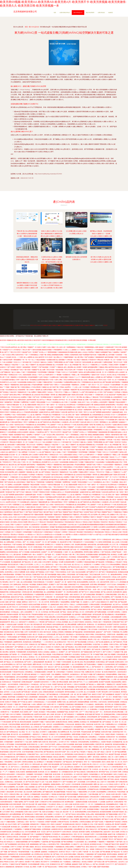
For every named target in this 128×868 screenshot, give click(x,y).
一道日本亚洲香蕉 (13, 684)
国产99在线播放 (68, 782)
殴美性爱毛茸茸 (121, 579)
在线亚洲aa (89, 622)
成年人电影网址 (27, 417)
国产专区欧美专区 (74, 652)
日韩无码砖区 (7, 709)
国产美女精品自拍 (44, 729)
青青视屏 (38, 689)
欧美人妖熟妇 (38, 857)
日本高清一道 (97, 769)
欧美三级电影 (31, 572)
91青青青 (52, 395)
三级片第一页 (110, 752)
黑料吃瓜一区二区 (48, 737)
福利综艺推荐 (25, 724)
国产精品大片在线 (35, 737)
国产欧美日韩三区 (48, 579)
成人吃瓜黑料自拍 (70, 405)
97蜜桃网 (37, 390)
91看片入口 (86, 412)
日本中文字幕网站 (15, 714)
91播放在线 (95, 397)
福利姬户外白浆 (71, 560)
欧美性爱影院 (95, 787)
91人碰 (2, 355)
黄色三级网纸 (48, 814)
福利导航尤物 (113, 367)
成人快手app (41, 400)
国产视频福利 (82, 629)
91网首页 (6, 385)
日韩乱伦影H (83, 794)
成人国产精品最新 (106, 382)
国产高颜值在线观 (87, 652)
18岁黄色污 (87, 540)
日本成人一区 (90, 560)
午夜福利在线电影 (10, 819)
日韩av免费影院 (10, 679)
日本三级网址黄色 (16, 584)
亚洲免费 (102, 799)
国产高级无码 (118, 642)
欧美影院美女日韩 (111, 687)
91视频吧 (101, 677)
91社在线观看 (4, 380)
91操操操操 (102, 737)
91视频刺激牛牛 (10, 420)
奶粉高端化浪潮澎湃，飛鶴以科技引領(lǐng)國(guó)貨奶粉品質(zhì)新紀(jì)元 (27, 259)
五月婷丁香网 (37, 579)
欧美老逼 (78, 857)
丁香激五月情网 (113, 365)
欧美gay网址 (90, 814)
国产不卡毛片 (53, 747)
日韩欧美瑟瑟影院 (41, 569)
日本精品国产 (57, 739)
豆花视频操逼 (35, 767)
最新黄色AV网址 (80, 724)
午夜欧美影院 (118, 859)
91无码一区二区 (112, 380)
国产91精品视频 (116, 597)
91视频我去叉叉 (111, 684)
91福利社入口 (4, 427)
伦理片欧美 (61, 857)
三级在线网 (67, 587)
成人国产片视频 (68, 362)
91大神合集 (69, 360)
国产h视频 (4, 852)
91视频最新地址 (14, 385)
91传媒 (111, 647)
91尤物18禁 (23, 380)
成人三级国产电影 (79, 407)
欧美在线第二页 (20, 782)
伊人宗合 (91, 824)
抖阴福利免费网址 (83, 557)
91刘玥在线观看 (66, 662)
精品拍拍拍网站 (117, 682)
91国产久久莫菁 (77, 852)
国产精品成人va (91, 684)
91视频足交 (7, 365)
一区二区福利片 (101, 579)
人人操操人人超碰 (45, 587)
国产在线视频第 (69, 717)
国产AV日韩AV (108, 652)
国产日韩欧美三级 (22, 757)
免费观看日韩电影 (95, 659)
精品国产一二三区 (58, 767)
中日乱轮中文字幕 (22, 644)
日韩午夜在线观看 (54, 764)
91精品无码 (13, 392)
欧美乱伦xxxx (11, 842)
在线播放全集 (83, 737)
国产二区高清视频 (80, 782)
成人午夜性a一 (63, 699)
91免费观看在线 (84, 637)
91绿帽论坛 (51, 560)
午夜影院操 (116, 632)
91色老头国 (83, 422)
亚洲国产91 (53, 584)
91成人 (88, 402)
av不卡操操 (81, 617)
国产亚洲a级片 (26, 692)
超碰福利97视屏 (77, 864)
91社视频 (39, 382)
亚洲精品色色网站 (120, 704)
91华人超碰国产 (51, 425)
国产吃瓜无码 (30, 782)
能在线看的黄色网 (79, 667)
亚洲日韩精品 (101, 662)
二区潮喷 (82, 385)
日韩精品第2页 (68, 727)
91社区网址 (104, 365)
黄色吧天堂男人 (88, 727)
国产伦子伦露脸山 (97, 859)
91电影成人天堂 (92, 752)
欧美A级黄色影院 (36, 724)
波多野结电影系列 (43, 380)
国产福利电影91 (35, 837)
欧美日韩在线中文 (80, 754)
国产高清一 (89, 589)
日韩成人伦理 (116, 577)
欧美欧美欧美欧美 (102, 689)
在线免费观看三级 (79, 829)
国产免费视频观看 (29, 545)
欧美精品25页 (85, 722)
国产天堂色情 (8, 704)
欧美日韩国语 (36, 607)
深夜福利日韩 (34, 824)
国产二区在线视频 (104, 617)
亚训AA (97, 567)
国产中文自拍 (23, 747)
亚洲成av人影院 (56, 629)
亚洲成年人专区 (69, 545)
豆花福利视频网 (33, 377)
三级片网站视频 (93, 794)
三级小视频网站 (56, 674)
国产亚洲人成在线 (114, 779)
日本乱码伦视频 (74, 699)
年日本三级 (28, 577)
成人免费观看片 (114, 422)
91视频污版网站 (18, 802)
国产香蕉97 (54, 567)
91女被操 (91, 567)
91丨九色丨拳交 (23, 365)
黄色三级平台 (65, 604)
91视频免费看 (99, 727)
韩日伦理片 (109, 627)
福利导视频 (48, 739)
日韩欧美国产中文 (74, 584)
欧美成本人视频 (50, 827)
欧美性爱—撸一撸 (19, 659)
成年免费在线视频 (89, 372)
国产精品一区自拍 (72, 737)
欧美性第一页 (45, 604)
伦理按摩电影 (37, 642)
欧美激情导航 (88, 779)
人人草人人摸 (58, 637)
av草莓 (72, 679)
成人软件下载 (83, 417)
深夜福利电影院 (32, 759)
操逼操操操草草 (5, 622)
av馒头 (90, 687)
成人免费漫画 (35, 427)
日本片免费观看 (89, 767)
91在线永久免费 (64, 679)
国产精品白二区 (9, 662)
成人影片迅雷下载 (53, 387)
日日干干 (124, 807)
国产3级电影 (19, 689)
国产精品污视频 (5, 734)
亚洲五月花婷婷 (111, 827)
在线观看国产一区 (99, 857)
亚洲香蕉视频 (107, 542)
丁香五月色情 (50, 370)
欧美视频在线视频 (92, 555)
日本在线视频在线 (22, 634)
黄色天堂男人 (54, 742)
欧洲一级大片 (33, 634)
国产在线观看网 (119, 787)
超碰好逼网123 (66, 664)
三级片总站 (65, 589)
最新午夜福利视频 (103, 867)
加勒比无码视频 (95, 592)
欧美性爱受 (15, 759)
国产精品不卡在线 (108, 819)
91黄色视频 (49, 762)
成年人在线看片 (120, 372)
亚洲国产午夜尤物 (62, 555)
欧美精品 (34, 789)
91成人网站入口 (57, 357)
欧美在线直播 (93, 802)
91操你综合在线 (19, 425)
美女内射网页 (104, 647)
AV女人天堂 (32, 669)
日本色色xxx (91, 642)
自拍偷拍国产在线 (52, 679)
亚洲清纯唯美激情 (90, 632)
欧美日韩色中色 (32, 744)
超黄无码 (39, 490)
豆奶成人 (34, 375)
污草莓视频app (110, 562)
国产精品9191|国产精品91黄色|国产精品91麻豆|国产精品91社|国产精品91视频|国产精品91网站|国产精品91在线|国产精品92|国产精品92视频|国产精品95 (65, 512)
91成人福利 (29, 742)
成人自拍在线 (36, 395)
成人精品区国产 (111, 395)
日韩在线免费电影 (89, 579)
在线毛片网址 (18, 594)
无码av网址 (121, 594)
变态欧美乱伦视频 (82, 425)
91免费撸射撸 (80, 714)
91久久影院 (98, 542)
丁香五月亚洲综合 (61, 572)
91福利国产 (123, 352)
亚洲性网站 (42, 679)
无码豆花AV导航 (79, 672)
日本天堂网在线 (91, 782)
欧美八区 (16, 769)
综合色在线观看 (81, 572)
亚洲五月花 (86, 764)
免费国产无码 (87, 694)
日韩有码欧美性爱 (118, 767)
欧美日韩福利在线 (93, 812)
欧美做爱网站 (78, 727)
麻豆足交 (38, 847)
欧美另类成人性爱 (24, 844)
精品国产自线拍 (122, 684)
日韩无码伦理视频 (14, 724)
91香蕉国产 (34, 367)
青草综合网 (36, 764)
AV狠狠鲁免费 (109, 347)
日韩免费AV (64, 639)
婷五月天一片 (85, 709)
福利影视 (13, 652)
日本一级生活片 (49, 667)
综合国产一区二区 (41, 542)
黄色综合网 (105, 807)
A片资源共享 (92, 360)
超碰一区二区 (20, 405)
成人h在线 (84, 380)
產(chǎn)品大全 (78, 12)
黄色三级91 (121, 560)
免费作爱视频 (76, 734)
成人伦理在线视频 (26, 582)
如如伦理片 (107, 832)
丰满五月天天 (41, 405)
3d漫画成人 (119, 350)
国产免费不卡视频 (27, 699)
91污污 (63, 415)
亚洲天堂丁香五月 (65, 852)
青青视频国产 (102, 584)
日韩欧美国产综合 (33, 754)
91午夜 (7, 377)
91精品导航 (14, 365)
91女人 (33, 360)
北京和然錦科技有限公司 (69, 325)
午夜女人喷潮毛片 (75, 607)
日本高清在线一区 (104, 629)
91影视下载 (92, 425)
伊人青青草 (20, 577)
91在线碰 (118, 360)
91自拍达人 (50, 392)
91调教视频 (50, 372)
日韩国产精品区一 (117, 552)
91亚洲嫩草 (122, 365)
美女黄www (42, 634)
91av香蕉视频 (122, 582)
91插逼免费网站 (65, 602)
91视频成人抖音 (45, 824)
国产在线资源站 (13, 619)
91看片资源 (27, 370)
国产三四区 (83, 809)
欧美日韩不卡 (101, 827)
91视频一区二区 (5, 767)
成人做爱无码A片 (99, 370)
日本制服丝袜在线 (10, 757)
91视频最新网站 (41, 465)
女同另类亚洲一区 (25, 607)
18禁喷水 (67, 355)
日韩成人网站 (8, 659)
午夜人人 (88, 667)
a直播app (59, 744)
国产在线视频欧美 (109, 694)
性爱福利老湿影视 (67, 839)
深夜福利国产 (106, 547)
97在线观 (101, 709)
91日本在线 (119, 370)
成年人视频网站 (42, 599)
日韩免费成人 (29, 672)
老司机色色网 (111, 579)
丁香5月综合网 (97, 619)
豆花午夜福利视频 (28, 752)
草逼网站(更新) (121, 395)
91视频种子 (33, 365)
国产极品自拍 (68, 762)
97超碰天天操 (95, 375)
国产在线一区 (75, 550)
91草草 (25, 422)
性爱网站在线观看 (72, 609)
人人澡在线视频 (102, 837)
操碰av (19, 372)
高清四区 (66, 637)
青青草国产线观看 (56, 577)
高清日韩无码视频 (18, 627)
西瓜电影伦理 (38, 624)
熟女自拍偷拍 (59, 849)
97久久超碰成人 (89, 704)
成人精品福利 (41, 365)
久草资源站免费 (64, 694)
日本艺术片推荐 (50, 744)
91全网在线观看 (81, 789)
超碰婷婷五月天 (23, 410)
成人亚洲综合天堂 (60, 642)
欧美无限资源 (74, 787)
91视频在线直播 (13, 789)
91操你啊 (39, 432)
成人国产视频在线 (45, 452)
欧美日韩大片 (50, 594)
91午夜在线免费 (6, 722)
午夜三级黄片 (87, 649)
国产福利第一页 (15, 654)
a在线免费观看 (45, 417)
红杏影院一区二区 (12, 707)
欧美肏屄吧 (59, 817)
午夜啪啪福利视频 (83, 659)
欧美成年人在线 (37, 692)
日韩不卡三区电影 (16, 847)
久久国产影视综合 (107, 589)
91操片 (23, 372)
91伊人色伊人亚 (60, 347)
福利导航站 (18, 422)
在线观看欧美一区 (118, 797)
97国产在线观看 (8, 859)
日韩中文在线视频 (68, 744)
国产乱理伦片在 (108, 749)
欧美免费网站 (86, 607)
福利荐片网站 (44, 455)
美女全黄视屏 (16, 709)
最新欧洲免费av (56, 784)
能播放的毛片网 (79, 739)
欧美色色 (29, 574)
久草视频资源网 (35, 794)
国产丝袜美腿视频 (51, 574)
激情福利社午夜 (13, 854)
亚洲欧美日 (68, 654)
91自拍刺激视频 (21, 382)
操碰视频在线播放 (58, 355)
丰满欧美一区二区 (109, 360)
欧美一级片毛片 (31, 822)
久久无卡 (103, 764)
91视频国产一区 (32, 347)
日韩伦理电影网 (92, 717)
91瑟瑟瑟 (18, 367)
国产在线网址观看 (46, 727)
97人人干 (77, 377)
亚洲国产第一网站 (12, 747)
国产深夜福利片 (70, 714)
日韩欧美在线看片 (118, 789)
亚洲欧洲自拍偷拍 (96, 697)
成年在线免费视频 (22, 677)
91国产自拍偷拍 (108, 392)
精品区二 (62, 807)
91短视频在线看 (51, 360)
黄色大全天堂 (96, 597)
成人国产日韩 (40, 787)
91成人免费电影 (110, 370)
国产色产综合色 (71, 814)
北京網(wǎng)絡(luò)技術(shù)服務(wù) (52, 325)
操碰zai (30, 385)
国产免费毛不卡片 (92, 572)
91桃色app (41, 437)
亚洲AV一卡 (13, 587)
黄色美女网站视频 (118, 712)
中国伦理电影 (121, 792)
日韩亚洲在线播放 (34, 747)
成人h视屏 (44, 764)
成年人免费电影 (16, 834)
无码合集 (75, 832)
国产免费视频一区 (44, 759)
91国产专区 (52, 644)
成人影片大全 (92, 669)
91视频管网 (108, 822)
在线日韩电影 (83, 639)
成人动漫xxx (41, 500)
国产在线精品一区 (108, 722)
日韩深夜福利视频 (82, 807)
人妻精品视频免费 (38, 662)
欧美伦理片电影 (107, 732)
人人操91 (41, 744)
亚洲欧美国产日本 (102, 754)
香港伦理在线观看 (26, 722)
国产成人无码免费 (22, 679)
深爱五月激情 (8, 769)
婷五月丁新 (122, 814)
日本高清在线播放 (37, 667)
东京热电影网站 (95, 390)
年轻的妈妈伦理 (10, 577)
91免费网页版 (24, 402)
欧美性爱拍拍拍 (28, 594)
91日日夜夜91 (50, 582)
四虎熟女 (45, 639)
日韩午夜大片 (73, 639)
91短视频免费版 (68, 382)
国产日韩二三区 (26, 667)
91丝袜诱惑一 (119, 355)
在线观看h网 (52, 719)
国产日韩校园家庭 (57, 552)
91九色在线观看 (79, 842)
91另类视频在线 (81, 405)
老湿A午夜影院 (79, 622)
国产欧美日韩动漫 (52, 837)
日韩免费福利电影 (106, 604)
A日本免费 (110, 612)
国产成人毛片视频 (40, 709)
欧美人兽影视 (4, 727)
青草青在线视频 (70, 692)
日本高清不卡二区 (52, 807)
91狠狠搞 (51, 649)
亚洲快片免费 (79, 689)
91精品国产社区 (26, 352)
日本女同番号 (47, 562)
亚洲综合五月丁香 (101, 849)
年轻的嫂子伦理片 (89, 834)
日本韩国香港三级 (56, 862)
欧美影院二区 (29, 627)
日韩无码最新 (71, 574)
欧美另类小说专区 (79, 804)
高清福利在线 (27, 642)
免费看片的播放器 (47, 757)
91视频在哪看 (101, 355)
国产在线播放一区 (54, 542)
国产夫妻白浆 (37, 839)
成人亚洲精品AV (39, 762)
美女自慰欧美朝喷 (40, 627)
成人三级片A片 (102, 782)
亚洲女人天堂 (45, 864)
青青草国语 (95, 777)
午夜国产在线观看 (47, 689)
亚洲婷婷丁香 (78, 767)
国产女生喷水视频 (71, 797)
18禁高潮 (42, 622)
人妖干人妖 (57, 557)
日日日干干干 (110, 864)
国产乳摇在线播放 (90, 664)
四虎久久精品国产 (57, 824)
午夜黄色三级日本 (98, 747)
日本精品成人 (15, 612)
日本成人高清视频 (62, 622)
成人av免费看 (28, 357)
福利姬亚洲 (19, 867)
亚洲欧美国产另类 (38, 574)
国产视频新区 (26, 784)
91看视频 (58, 375)
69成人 (8, 407)
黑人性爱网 (20, 787)
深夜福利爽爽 (68, 829)
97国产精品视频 (43, 367)
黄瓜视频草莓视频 (60, 792)
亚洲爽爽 (25, 555)
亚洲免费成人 (123, 709)
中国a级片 (119, 562)
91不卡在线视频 (109, 420)
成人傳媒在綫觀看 (61, 395)
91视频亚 (97, 352)
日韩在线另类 (106, 577)
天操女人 (73, 604)
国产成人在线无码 (107, 592)
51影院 (80, 412)
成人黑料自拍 (66, 425)
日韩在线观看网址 (65, 734)
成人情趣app (87, 397)
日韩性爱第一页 (97, 699)
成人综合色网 (28, 792)
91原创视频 (13, 370)
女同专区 (7, 692)
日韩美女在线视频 (95, 637)
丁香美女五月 (48, 859)
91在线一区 (40, 827)
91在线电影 (5, 410)
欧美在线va (79, 579)
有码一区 (123, 732)
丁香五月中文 (58, 392)
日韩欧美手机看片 (56, 729)
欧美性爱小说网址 (85, 832)
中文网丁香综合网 (102, 692)
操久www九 (104, 784)
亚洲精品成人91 (116, 717)
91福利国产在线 (48, 385)
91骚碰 (29, 397)
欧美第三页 (50, 647)
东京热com (43, 352)
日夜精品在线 (107, 540)
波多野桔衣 (14, 347)
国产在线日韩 (96, 649)
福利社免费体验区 (60, 677)
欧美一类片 (97, 589)
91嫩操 (87, 697)
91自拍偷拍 (88, 577)
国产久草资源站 (119, 667)
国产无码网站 (64, 707)
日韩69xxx (113, 582)
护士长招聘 (92, 792)
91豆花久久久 (17, 362)
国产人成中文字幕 (52, 540)
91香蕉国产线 (59, 545)
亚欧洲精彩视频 (38, 592)
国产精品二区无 (59, 854)
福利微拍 (12, 380)
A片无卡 (113, 415)
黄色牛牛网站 (90, 634)
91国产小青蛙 (20, 420)
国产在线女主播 (100, 862)
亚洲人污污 (105, 564)
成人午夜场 (11, 422)
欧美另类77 (98, 767)
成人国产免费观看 (96, 412)
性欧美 (116, 709)
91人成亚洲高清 (43, 480)
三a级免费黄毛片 (8, 694)
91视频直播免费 (42, 502)
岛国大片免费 (41, 347)
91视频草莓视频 (68, 357)
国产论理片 (28, 662)
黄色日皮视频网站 (10, 787)
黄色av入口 (15, 622)
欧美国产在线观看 (105, 682)
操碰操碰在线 (10, 867)
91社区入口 (64, 372)
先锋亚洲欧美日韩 (92, 772)
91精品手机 (39, 617)
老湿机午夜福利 (106, 742)
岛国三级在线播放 (56, 759)
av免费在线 (103, 757)
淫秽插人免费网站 (74, 722)
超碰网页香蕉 (29, 540)
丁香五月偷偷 (88, 395)
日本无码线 (21, 719)
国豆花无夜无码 (13, 564)
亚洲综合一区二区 (35, 657)
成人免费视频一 (112, 560)
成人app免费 (81, 560)
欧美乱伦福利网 (109, 550)
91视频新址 (12, 772)
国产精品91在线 (25, 769)
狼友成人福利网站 (59, 757)
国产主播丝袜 (68, 849)
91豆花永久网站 (10, 355)
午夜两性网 (31, 617)
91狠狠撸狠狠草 (99, 357)
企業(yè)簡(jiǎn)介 (65, 12)
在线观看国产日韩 (120, 764)
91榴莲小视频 (37, 654)
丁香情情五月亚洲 (44, 492)
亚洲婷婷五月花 (55, 864)
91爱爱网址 (39, 445)
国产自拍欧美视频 (100, 854)
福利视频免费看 (93, 367)
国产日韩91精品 (10, 644)
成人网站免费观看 (71, 624)
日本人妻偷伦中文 (15, 629)
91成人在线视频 (7, 362)
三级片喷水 (10, 739)
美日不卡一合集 (15, 582)
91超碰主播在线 (117, 425)
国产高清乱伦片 (51, 622)
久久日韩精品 (41, 807)
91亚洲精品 (13, 412)
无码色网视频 (89, 547)
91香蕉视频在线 (86, 382)
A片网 (17, 380)
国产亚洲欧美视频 (119, 567)
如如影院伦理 (67, 729)
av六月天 (58, 614)
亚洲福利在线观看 (34, 707)
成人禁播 (85, 400)
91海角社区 (45, 734)
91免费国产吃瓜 (80, 847)
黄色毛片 (78, 824)
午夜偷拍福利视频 (89, 562)
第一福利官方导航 (71, 582)
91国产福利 (119, 842)
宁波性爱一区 (87, 852)
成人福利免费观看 (41, 719)
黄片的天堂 (15, 734)
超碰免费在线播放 (118, 607)
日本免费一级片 (21, 797)
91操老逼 (111, 587)
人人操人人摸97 (106, 557)
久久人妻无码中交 (48, 564)
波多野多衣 (69, 644)
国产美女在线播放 (120, 649)
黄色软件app (107, 639)
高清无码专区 (45, 682)
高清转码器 (116, 732)
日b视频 (84, 824)
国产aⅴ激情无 (20, 862)
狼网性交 (97, 552)
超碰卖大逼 (7, 397)
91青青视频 (70, 417)
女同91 (27, 632)
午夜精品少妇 (71, 789)
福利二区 (103, 395)
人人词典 (114, 679)
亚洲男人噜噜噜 (45, 567)
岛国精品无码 (31, 382)
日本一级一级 (45, 629)
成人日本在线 (106, 415)
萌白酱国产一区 (61, 592)
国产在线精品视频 (89, 594)
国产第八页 (72, 669)
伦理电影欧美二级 (37, 799)
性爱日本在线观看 (10, 797)
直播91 (37, 802)
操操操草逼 (58, 397)
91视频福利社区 (22, 392)
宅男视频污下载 (20, 574)
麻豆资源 (96, 757)
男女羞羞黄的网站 (43, 779)
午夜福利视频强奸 (120, 614)
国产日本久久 (16, 767)
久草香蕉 (115, 557)
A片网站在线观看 (94, 604)
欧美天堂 (46, 742)
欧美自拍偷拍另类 (40, 540)
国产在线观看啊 (106, 607)
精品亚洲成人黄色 (18, 817)
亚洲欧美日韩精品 (22, 819)
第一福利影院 (79, 420)
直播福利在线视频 (82, 802)
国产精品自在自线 (51, 867)
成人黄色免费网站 (40, 425)
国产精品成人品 (20, 739)
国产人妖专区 (67, 784)
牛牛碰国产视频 (98, 654)
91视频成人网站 (103, 367)
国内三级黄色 (26, 629)
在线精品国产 (33, 677)
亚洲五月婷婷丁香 (18, 674)
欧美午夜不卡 (52, 704)
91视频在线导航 (47, 382)
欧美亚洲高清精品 (13, 552)
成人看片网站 (22, 347)
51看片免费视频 (122, 719)
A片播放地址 (39, 475)
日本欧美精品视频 (21, 744)
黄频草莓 (40, 669)
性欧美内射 (90, 724)
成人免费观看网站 (78, 552)
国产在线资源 (116, 822)
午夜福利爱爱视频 (122, 849)
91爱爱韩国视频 (51, 352)
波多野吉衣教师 (17, 417)
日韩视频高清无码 (68, 772)
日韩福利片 (42, 677)
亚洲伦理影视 (119, 802)
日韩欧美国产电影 (78, 729)
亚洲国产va (4, 687)
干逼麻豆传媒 (26, 704)
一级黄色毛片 (36, 734)
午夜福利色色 (7, 545)
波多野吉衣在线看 (40, 714)
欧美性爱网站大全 (10, 664)
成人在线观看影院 (116, 397)
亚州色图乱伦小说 (18, 832)
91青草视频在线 (26, 395)
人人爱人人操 (53, 659)
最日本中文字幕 (69, 579)
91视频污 (49, 557)
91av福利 (63, 809)
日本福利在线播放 (44, 619)
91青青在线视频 (12, 637)
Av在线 (34, 704)
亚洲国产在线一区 (87, 734)
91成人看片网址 (78, 357)
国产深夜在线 (13, 852)
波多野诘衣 (110, 802)
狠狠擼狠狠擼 (34, 844)
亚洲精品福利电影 (15, 592)
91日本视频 (85, 387)
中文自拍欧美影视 (109, 664)
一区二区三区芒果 (43, 602)
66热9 (44, 407)
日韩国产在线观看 (51, 822)
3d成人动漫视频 (30, 787)
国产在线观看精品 (104, 717)
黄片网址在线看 (54, 612)
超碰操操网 (116, 412)
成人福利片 (29, 702)
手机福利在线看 (86, 732)
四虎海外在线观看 (13, 614)
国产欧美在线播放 (81, 687)
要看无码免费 (119, 550)
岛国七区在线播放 (48, 812)
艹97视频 (6, 387)
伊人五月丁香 (114, 545)
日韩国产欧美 (23, 707)
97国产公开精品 (55, 417)
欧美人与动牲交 (119, 774)
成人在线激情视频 (95, 415)
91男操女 (62, 387)
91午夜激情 (116, 377)
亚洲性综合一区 (92, 624)
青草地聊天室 (65, 819)
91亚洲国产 (35, 352)
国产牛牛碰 (21, 702)
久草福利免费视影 (77, 747)
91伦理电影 (117, 392)
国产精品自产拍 (61, 789)
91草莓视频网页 (57, 350)
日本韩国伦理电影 (64, 747)
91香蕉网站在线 (94, 387)
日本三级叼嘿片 (57, 749)
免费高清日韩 (82, 624)
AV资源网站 (7, 415)
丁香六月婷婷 (30, 390)
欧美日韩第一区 (58, 774)
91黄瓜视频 (124, 377)
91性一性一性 (26, 360)
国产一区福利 (34, 712)
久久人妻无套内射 (15, 555)
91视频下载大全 (116, 400)
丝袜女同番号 (45, 794)
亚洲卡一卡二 (90, 839)
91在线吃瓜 (42, 447)
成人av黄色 (10, 425)
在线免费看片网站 (101, 719)
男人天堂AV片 (94, 764)
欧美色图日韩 (118, 592)
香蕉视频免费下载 (96, 722)
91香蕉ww (56, 385)
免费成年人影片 (42, 704)
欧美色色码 (108, 712)
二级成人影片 (81, 402)
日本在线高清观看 (62, 827)
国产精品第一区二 (48, 687)
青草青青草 (44, 747)
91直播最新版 (87, 619)
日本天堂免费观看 (60, 737)
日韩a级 (31, 819)
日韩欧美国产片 (10, 649)
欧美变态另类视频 (21, 569)
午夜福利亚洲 (107, 622)
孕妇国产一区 (77, 764)
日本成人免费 (61, 719)
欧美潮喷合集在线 (69, 824)
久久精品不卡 (75, 844)
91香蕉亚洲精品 (25, 387)
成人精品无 (89, 370)
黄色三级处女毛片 (92, 829)
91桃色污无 (38, 407)
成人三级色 (88, 407)
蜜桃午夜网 (101, 684)
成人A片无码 (98, 392)
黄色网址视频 (78, 817)
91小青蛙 (53, 682)
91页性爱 (121, 410)
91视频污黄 (17, 704)
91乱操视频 (73, 402)
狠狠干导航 (114, 602)
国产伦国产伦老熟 (98, 822)
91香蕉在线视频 (40, 402)
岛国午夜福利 (114, 417)
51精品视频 (110, 764)
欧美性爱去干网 (54, 844)
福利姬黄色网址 (110, 405)
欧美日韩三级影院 (82, 774)
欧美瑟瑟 (42, 712)
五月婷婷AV (44, 732)
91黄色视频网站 (68, 407)
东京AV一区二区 (97, 385)
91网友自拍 (100, 360)
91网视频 (63, 569)
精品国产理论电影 (115, 754)
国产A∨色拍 (96, 602)
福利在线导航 (92, 545)
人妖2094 (43, 754)
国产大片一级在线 (105, 794)
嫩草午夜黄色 (113, 659)
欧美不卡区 (118, 707)
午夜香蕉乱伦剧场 (74, 867)
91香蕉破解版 (17, 360)
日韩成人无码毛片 (48, 849)
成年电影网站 (10, 400)
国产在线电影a (60, 560)
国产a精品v (101, 752)
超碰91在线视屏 (18, 624)
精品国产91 (119, 694)
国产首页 (102, 572)
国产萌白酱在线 (49, 752)
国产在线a (21, 597)
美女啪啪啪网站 (12, 639)
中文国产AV (9, 579)
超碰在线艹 (100, 632)
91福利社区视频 (10, 405)
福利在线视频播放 (39, 809)
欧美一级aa (32, 555)
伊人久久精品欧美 (107, 657)
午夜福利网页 (106, 637)
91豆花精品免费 (5, 827)
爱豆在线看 (80, 395)
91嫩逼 (54, 390)
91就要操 (58, 649)
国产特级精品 (40, 572)
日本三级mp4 (41, 647)
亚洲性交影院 (120, 662)
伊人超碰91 (74, 777)
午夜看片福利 (39, 814)
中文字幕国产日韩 (85, 777)
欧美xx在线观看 (111, 857)
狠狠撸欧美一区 (56, 772)
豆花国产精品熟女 (14, 799)
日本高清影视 (76, 784)
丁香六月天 (70, 642)
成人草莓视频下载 (75, 365)
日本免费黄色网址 (111, 799)
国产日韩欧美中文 (92, 679)
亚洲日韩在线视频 (117, 637)
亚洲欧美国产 (10, 647)
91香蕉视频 (16, 402)
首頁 (55, 12)
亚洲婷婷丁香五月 (108, 839)
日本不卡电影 (50, 572)
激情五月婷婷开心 (6, 667)
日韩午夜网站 (89, 599)
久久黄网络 (105, 644)
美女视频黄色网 (16, 562)
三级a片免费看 (74, 819)
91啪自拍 (41, 497)
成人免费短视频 (9, 542)
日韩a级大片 (101, 627)
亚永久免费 (115, 832)
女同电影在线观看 (82, 604)
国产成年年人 (69, 684)
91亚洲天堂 (77, 362)
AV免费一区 (41, 867)
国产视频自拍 (43, 644)
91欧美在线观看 (86, 362)
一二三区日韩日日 (48, 642)
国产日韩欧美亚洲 (122, 782)
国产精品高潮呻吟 (107, 774)
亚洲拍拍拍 (34, 784)
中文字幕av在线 (47, 664)
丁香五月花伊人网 (69, 370)
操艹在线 (20, 370)
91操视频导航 (8, 402)
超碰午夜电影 (43, 804)
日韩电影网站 (121, 584)
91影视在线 (74, 742)
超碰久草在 (77, 382)
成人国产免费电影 (107, 377)
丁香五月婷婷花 (80, 555)
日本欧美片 (56, 809)
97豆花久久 (103, 375)
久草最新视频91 (9, 742)
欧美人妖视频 (119, 677)
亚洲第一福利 (69, 594)
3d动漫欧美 (65, 422)
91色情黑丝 (70, 672)
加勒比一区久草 (28, 547)
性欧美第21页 (109, 709)
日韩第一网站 (53, 697)
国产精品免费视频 (121, 752)
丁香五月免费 (58, 410)
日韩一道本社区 (47, 724)
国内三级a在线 (90, 759)
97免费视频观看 (15, 857)
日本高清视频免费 (34, 864)
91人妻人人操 (77, 387)
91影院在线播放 (21, 415)
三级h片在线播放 (57, 587)
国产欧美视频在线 (45, 749)
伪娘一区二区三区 (117, 762)
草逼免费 (27, 412)
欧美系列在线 (67, 577)
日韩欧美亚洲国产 (6, 817)
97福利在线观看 (96, 762)
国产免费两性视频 (76, 769)
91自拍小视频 (50, 347)
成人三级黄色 (48, 362)
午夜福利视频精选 (10, 677)
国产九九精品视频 (24, 824)
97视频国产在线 (99, 734)
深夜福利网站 (50, 817)
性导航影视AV (58, 762)
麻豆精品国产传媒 (62, 597)
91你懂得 (84, 367)
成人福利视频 (60, 360)
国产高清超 (31, 569)
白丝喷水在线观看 (109, 350)
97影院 (116, 357)
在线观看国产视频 (60, 609)
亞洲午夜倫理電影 (15, 749)
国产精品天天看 (114, 844)
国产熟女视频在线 (108, 614)
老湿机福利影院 (35, 552)
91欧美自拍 (62, 420)
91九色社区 (106, 385)
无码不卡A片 (33, 602)
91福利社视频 (63, 377)
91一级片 (88, 385)
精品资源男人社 (85, 787)
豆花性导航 (97, 644)
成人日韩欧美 (35, 727)
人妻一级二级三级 (76, 694)
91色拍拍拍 (41, 822)
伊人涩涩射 (57, 777)
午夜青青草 (66, 674)
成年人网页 (36, 417)
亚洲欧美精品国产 (27, 682)
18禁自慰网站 (8, 762)
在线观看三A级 (100, 729)
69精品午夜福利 (110, 734)
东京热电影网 (40, 545)
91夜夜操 (54, 794)
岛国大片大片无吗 (92, 422)
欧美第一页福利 (19, 550)
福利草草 (41, 357)
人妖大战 (105, 659)
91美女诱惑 (119, 405)
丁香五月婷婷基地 (68, 380)
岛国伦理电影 (19, 807)
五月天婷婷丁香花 (8, 812)
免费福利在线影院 (83, 797)
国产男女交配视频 (90, 689)
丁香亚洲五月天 (92, 380)
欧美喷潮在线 (19, 662)
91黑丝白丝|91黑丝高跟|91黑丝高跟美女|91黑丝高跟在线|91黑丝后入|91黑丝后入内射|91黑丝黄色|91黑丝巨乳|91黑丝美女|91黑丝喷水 (80, 522)
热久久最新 (96, 852)
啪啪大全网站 (62, 574)
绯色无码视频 (45, 395)
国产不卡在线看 (29, 802)
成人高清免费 (43, 462)
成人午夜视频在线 (55, 415)
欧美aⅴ (26, 657)
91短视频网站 (50, 410)
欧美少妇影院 (21, 772)
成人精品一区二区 (25, 732)
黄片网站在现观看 (62, 682)
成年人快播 (50, 714)
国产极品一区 (32, 589)
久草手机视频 (45, 707)
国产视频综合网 (48, 792)
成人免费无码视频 (46, 390)
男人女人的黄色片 (65, 837)
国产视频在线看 (119, 589)
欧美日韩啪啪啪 (31, 694)
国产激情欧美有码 (68, 689)
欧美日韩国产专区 (87, 857)
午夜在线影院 (11, 567)
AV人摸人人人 (67, 350)
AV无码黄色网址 (22, 377)
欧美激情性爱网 (70, 562)
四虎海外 (98, 839)
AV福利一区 (67, 552)
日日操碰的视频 (53, 599)
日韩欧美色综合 (106, 797)
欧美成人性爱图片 (88, 862)
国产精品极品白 (103, 829)
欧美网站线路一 (70, 802)
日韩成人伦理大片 (114, 784)
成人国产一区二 (98, 712)
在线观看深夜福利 (52, 550)
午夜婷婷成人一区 (122, 734)
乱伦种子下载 (37, 812)
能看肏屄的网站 (118, 729)
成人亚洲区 (120, 387)
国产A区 (57, 667)
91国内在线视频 (36, 350)
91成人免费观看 (35, 852)
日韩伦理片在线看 (82, 677)
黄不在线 (81, 827)
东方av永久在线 (11, 382)
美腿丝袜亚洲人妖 (109, 609)
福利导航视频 (109, 357)
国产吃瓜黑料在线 (111, 862)
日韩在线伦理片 (95, 797)
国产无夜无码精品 (73, 809)
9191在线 (73, 425)
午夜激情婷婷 (109, 677)
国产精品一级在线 (66, 612)
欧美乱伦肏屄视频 (34, 604)
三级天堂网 (17, 762)
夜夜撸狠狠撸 (79, 704)
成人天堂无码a (107, 425)
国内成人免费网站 (25, 789)
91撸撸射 (44, 387)
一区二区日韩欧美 (8, 689)
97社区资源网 (73, 372)
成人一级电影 (90, 849)
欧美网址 (3, 707)
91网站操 (48, 400)
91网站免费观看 (65, 844)
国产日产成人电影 (61, 687)
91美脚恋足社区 (13, 375)
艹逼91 (26, 355)
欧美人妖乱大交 (49, 614)
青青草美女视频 (69, 547)
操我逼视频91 (35, 412)
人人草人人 (37, 564)
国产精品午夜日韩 (25, 614)
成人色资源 (78, 410)
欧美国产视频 (102, 779)
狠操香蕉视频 (100, 707)
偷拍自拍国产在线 (78, 577)
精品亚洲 (49, 809)
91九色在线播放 (57, 382)
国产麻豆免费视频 (67, 842)
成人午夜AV (65, 402)
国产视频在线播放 (35, 829)
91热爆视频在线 (59, 847)
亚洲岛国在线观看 (87, 784)
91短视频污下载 (118, 652)
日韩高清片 (102, 847)
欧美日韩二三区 (95, 582)
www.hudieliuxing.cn (36, 325)
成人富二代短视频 (39, 410)
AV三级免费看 (89, 729)
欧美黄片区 (88, 564)
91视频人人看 (75, 375)
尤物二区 (111, 757)
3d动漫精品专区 (53, 852)
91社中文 (72, 397)
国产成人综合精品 (73, 799)
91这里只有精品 (43, 377)
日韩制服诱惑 (19, 812)
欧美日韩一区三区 (8, 807)
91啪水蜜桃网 (15, 712)
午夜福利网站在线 (28, 714)
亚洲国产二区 (63, 652)
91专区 (59, 425)
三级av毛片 (53, 607)
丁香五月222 (85, 365)
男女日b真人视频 (15, 727)
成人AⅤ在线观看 (58, 365)
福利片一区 (54, 405)
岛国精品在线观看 (99, 405)
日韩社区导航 (39, 752)
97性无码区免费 (45, 420)
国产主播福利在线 (99, 674)
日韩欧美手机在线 (63, 822)
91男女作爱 (112, 387)
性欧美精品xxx (71, 634)
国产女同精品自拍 (28, 814)
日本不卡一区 (106, 574)
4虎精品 (49, 355)
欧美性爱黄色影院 (10, 604)
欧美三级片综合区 (46, 632)
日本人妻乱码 (73, 827)
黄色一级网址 (122, 747)
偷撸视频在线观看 (32, 772)
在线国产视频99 (49, 799)
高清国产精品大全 (75, 619)
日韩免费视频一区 (15, 617)
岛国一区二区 (113, 739)
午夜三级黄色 (36, 862)
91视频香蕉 (13, 377)
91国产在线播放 (89, 357)
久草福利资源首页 (26, 654)
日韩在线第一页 (24, 837)
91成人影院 (114, 619)
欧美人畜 (46, 577)
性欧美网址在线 (103, 739)
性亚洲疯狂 (73, 557)
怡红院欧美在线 (9, 632)
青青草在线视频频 (72, 794)
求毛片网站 (111, 777)
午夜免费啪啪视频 (38, 739)
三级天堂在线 (102, 702)
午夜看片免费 (38, 717)
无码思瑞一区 (58, 717)
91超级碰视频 (26, 367)
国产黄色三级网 (119, 819)
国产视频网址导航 (104, 679)
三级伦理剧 (104, 787)
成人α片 (71, 622)
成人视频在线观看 (30, 405)
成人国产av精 (32, 647)
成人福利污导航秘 (77, 400)
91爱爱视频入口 (103, 422)
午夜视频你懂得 (21, 652)
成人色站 (35, 357)
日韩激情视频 (84, 550)
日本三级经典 (55, 707)
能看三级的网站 (86, 597)
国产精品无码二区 (28, 562)
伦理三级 (30, 797)
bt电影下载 (43, 355)
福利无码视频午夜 (69, 410)
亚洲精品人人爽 (71, 659)
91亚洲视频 (43, 397)
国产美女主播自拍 (80, 772)
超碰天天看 (90, 405)
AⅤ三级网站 (94, 402)
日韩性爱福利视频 (8, 574)
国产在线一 (50, 677)
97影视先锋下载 (96, 410)
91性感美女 (55, 400)
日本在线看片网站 (30, 599)
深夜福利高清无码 (16, 717)
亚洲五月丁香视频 (11, 702)
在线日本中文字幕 (15, 752)
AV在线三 (120, 407)
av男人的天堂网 (74, 422)
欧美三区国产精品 (40, 557)
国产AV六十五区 (102, 587)
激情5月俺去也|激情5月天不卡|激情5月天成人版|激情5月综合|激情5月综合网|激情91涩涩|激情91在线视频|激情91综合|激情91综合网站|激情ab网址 (53, 530)
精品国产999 (124, 844)
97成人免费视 (31, 392)
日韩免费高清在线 (79, 839)
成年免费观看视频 (15, 814)
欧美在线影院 (98, 599)
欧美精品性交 (79, 749)
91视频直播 (111, 402)
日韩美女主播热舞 (64, 540)
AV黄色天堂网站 (42, 487)
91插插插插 (114, 390)
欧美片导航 (23, 779)
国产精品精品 (104, 569)
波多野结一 (69, 387)
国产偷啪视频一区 (10, 634)
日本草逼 (10, 594)
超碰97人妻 (28, 420)
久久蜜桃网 (57, 664)
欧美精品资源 (123, 619)
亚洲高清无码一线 (112, 737)
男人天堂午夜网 (75, 732)
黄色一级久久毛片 (116, 817)
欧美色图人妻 (16, 827)
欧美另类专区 (46, 657)
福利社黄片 (17, 579)
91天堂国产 (52, 367)
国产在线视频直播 (11, 844)
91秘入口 (13, 372)
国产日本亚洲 (86, 859)
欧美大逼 (33, 827)
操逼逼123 (50, 397)
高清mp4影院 (106, 762)
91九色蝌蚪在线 (53, 377)
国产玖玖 (20, 664)
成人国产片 (5, 352)
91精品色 (71, 377)
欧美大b (3, 867)
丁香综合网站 (63, 567)
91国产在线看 (10, 367)
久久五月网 (79, 692)
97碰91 (48, 405)
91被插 (77, 415)
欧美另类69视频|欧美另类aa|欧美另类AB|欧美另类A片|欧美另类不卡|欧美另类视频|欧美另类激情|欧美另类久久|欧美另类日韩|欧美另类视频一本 (45, 340)
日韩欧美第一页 (50, 597)
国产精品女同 (61, 634)
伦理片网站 (94, 584)
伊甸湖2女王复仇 (9, 862)
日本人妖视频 (69, 857)
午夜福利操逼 (70, 704)
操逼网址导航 (34, 749)
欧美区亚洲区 (14, 669)
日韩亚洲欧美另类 (90, 627)
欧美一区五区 (42, 832)
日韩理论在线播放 (28, 762)
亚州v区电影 (19, 792)
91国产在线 (35, 397)
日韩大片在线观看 (80, 684)
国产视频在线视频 (112, 814)
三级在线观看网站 (94, 807)
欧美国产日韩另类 (113, 624)
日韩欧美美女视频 (90, 587)
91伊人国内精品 (40, 467)
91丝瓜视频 (38, 819)
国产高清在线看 (68, 759)
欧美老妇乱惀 (80, 634)
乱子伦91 (125, 829)
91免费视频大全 (32, 422)
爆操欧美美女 (98, 550)
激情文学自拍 (13, 764)
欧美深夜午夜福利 (118, 812)
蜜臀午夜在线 (37, 664)
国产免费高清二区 (51, 787)
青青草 (110, 634)
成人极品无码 (95, 382)
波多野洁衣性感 (31, 659)
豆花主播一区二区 (101, 372)
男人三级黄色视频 (40, 699)
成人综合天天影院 (11, 824)
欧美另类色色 (26, 727)
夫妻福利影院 (74, 355)
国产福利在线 (11, 699)
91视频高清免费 (85, 377)
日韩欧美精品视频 (111, 594)
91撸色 (21, 564)
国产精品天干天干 (39, 597)
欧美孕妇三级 (48, 854)
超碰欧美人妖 (108, 642)
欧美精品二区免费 (117, 555)
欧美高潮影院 (40, 817)
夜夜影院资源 (84, 819)
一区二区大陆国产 (8, 839)
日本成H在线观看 (93, 647)
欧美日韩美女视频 (70, 854)
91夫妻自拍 (9, 624)
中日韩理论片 (56, 834)
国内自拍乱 (70, 569)
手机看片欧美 (67, 859)
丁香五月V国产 (26, 350)
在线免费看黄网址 (114, 689)
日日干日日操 (112, 584)
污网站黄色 (80, 854)
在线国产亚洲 (80, 657)
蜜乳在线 (27, 674)
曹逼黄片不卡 (58, 782)
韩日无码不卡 (45, 862)
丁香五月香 (118, 347)
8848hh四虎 (48, 357)
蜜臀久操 (97, 784)
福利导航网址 (116, 382)
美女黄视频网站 (102, 792)
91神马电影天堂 (26, 362)
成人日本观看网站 (78, 664)
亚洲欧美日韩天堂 (67, 779)
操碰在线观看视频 (22, 842)
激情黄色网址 (100, 704)
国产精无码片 (12, 737)
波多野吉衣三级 (73, 412)
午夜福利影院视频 (23, 737)
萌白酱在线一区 (50, 662)
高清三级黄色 (24, 712)
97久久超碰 (98, 547)
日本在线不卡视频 (120, 749)
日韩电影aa (4, 754)
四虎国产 (118, 699)
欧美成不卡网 (74, 712)
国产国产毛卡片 (84, 592)
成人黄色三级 (70, 415)
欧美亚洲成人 (77, 859)
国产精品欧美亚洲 (33, 587)
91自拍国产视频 (92, 417)
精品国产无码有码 (121, 777)
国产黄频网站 (5, 717)
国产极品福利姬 (78, 632)
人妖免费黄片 (25, 827)
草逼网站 (82, 589)
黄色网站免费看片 (115, 829)
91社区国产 (5, 395)
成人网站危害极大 (55, 422)
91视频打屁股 (48, 774)
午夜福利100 (71, 677)
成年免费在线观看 (103, 545)
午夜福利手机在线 (10, 560)
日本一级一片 (73, 629)
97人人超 (29, 415)
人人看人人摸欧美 (6, 809)
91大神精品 (5, 370)
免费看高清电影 (87, 614)
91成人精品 (76, 360)
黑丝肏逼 (49, 627)
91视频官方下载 (14, 427)
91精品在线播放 (40, 360)
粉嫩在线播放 (11, 822)
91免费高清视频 (107, 362)
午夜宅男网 (32, 560)
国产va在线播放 (68, 817)
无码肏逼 (71, 599)
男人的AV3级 (29, 624)
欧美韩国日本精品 (22, 560)
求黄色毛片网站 (15, 794)
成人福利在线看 (97, 362)
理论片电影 (89, 712)
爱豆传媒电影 (90, 392)
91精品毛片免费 (45, 674)
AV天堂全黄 (4, 724)
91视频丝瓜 (75, 392)
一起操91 (27, 777)
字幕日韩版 (71, 649)
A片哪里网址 (111, 372)
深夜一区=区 (28, 550)
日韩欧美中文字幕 (46, 802)
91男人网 (42, 457)
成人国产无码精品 (45, 472)
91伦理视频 (71, 657)
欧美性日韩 (31, 637)
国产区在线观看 (12, 719)
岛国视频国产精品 (106, 352)
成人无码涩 (84, 567)
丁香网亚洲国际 (58, 362)
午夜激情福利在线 (111, 572)
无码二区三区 (78, 834)
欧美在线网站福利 (58, 624)
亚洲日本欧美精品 (50, 669)
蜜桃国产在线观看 (115, 809)
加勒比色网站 (70, 847)
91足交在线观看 (51, 702)
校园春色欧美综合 (67, 834)
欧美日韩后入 (93, 677)
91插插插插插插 (62, 352)
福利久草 (121, 417)
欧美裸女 (118, 612)
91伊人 (20, 375)
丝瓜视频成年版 (117, 742)
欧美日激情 (89, 714)
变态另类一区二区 (69, 812)
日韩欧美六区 (33, 644)
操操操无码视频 (47, 350)
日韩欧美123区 (54, 734)
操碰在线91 (18, 839)
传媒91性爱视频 (84, 355)
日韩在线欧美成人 (101, 634)
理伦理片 (79, 649)
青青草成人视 (39, 859)
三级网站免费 (79, 599)
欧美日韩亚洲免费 (15, 804)
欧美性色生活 (7, 682)
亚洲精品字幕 (22, 589)
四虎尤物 (25, 584)
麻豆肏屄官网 (105, 582)
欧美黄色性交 (102, 624)
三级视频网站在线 (100, 804)
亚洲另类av (62, 659)
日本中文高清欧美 (114, 692)
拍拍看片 (28, 862)
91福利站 (80, 372)
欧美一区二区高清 (49, 789)
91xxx (124, 370)
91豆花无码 (35, 362)
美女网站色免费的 (72, 592)
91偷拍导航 (36, 420)
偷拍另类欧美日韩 (91, 837)
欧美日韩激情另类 (110, 672)
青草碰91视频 (48, 777)
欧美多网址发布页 (62, 617)
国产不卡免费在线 (62, 669)
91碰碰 (42, 362)
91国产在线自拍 (94, 400)
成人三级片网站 (29, 689)
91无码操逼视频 (37, 440)
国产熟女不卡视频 (109, 599)
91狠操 (43, 837)
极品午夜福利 (28, 664)
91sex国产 (82, 392)
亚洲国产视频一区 (77, 602)
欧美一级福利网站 (118, 634)
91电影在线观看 (20, 729)
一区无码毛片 (121, 727)
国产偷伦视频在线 (53, 694)
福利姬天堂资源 (48, 637)
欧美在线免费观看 (25, 854)
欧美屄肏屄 (118, 657)
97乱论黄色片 (52, 804)
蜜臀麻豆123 (4, 784)
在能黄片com (87, 602)
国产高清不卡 (98, 652)
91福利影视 (61, 704)
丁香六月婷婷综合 (28, 407)
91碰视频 (26, 829)
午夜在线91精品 (71, 792)
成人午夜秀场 (89, 352)
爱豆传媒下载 (55, 619)
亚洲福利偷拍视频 (101, 759)
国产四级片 (16, 667)
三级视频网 (30, 774)
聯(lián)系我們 (90, 12)
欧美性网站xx (10, 572)
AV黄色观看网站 (85, 375)
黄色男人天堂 (92, 639)
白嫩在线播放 (53, 732)
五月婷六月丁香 (64, 742)
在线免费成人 (93, 737)
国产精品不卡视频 (87, 674)
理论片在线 (67, 564)
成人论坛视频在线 (27, 709)
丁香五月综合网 (5, 347)
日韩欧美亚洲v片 (25, 684)
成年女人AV (20, 412)
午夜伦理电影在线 (58, 654)
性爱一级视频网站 (45, 784)
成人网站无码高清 (35, 450)
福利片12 (52, 375)
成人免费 (42, 370)
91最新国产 (42, 505)
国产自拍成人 (42, 694)
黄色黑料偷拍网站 (18, 540)
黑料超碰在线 (80, 837)
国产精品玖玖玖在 (111, 747)
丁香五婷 (28, 739)
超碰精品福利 (55, 604)
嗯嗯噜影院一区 (97, 749)
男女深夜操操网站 (25, 619)
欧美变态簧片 (79, 547)
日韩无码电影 (61, 672)
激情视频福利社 (22, 754)
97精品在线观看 (120, 402)
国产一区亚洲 (4, 779)
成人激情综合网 (72, 702)
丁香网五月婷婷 (63, 867)
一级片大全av (59, 564)
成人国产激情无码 (43, 422)
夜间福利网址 (13, 589)
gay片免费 (46, 375)
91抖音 (51, 380)
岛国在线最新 (27, 375)
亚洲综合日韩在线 (13, 837)
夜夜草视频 (12, 697)
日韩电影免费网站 (112, 674)
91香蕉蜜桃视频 (31, 372)
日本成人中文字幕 (99, 817)
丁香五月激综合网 (95, 574)
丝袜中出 (100, 669)
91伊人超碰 (50, 407)
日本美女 (123, 832)
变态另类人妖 (109, 704)
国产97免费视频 (66, 864)
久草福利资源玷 (82, 669)
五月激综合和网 (12, 777)
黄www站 (70, 752)
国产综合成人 (10, 569)
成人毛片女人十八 (78, 564)
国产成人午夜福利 (80, 752)
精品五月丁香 (87, 769)
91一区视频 (96, 395)
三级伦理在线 (25, 767)
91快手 (40, 375)
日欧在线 (73, 697)
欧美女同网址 (81, 814)
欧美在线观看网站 (83, 582)
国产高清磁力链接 (82, 574)
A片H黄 (114, 407)
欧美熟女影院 (36, 629)
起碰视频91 (45, 607)
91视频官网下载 (74, 390)
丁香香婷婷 (80, 697)
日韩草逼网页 (90, 612)
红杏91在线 (71, 572)
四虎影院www (33, 622)
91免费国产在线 (109, 669)
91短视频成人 (104, 387)
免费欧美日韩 (90, 672)
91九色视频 (102, 802)
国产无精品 (58, 689)
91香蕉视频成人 (34, 355)
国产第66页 (115, 547)
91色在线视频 (5, 847)
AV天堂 (108, 817)
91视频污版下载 (14, 387)
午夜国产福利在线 (58, 684)
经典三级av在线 (113, 759)
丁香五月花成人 (26, 849)
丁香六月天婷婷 (92, 629)
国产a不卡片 (16, 809)
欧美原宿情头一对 (70, 774)
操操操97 (102, 347)
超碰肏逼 (3, 739)
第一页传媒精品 (32, 380)
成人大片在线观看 (90, 692)
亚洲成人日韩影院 (58, 632)
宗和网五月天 (49, 545)
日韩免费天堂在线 (6, 832)
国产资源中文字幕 (46, 767)
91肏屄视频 (8, 417)
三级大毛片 (97, 657)
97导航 (40, 789)
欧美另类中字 (58, 832)
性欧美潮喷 (111, 782)
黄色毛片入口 (84, 799)
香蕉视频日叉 (13, 687)
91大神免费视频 (98, 350)
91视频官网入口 (95, 365)
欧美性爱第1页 (34, 632)
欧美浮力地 (12, 754)
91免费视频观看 (84, 415)
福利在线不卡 (24, 622)
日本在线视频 (4, 617)
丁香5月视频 (74, 637)
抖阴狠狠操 (49, 365)
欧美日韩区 (90, 719)
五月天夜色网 (8, 599)
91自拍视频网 (58, 407)
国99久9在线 (51, 754)
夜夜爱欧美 (10, 557)
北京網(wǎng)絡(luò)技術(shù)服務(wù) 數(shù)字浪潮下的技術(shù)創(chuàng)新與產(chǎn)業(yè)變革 (52, 285)
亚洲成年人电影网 (115, 807)
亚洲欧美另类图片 (43, 584)
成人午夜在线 (85, 844)
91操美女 (82, 350)
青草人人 (21, 777)
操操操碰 (65, 629)
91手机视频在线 (29, 425)
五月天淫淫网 (29, 564)
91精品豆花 (80, 347)
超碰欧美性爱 (44, 412)
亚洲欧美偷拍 (38, 547)
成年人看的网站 (69, 367)
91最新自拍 (114, 410)
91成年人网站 (58, 380)
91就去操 (61, 405)
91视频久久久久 (88, 420)
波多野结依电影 (32, 400)
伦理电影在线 (121, 834)
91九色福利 (8, 357)
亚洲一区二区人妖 (121, 722)
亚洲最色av (73, 617)
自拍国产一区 (46, 552)
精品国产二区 (60, 582)
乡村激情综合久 (75, 674)
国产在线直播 (110, 662)
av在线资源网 (102, 402)
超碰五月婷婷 (97, 577)
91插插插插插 (14, 410)
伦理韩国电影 (46, 829)
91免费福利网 (87, 410)
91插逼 (24, 617)
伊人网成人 (114, 629)
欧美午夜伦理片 (117, 794)
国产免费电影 (96, 732)
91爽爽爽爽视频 (89, 347)
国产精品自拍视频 (55, 842)
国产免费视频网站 (68, 739)
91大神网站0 (97, 564)
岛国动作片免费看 (106, 407)
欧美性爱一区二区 (36, 639)
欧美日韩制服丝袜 (10, 547)
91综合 (13, 415)
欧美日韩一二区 (42, 649)
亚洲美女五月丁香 (87, 654)
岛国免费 (37, 682)
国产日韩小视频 (62, 584)
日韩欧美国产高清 (118, 622)
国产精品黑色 (32, 779)
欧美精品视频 (59, 579)
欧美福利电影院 (32, 652)
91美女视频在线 (10, 390)
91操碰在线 (84, 360)
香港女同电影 (82, 719)
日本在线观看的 (101, 560)
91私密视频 (121, 380)
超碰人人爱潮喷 (96, 377)
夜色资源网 (10, 792)
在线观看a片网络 (63, 607)
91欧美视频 (32, 584)
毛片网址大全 (53, 797)
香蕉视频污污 (100, 594)
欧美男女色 (115, 639)
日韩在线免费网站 (115, 564)
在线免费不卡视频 (38, 722)
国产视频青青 (23, 864)
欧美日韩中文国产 (61, 752)
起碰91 (92, 707)
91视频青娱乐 (75, 385)
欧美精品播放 (55, 657)
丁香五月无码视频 (105, 397)
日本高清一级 (99, 672)
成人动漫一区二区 (108, 769)
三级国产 (8, 627)
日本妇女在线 (70, 724)
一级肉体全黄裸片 (72, 757)
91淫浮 (59, 390)
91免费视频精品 (71, 347)
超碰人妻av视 (70, 420)
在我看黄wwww (58, 727)
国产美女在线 (63, 599)
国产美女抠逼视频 (81, 642)
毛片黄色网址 (4, 582)
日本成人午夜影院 (91, 739)
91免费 (43, 477)
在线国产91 (41, 555)
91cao (85, 682)
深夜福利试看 (91, 754)
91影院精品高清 (22, 567)
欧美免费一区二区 (37, 777)
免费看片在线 (62, 702)
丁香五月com (107, 767)
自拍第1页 (38, 687)
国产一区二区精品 (29, 542)
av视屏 (96, 347)
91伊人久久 (38, 442)
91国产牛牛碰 (106, 410)
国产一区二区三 (107, 697)
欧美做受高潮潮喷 (106, 812)
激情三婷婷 (73, 682)
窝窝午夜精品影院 (119, 627)
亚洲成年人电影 (60, 647)
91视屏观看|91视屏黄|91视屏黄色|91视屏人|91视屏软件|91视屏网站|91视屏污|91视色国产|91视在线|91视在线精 (81, 517)
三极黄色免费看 (93, 682)
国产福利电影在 (78, 762)
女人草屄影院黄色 (68, 754)
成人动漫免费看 (20, 390)
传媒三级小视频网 (110, 654)
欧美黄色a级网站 (64, 697)
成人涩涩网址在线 (37, 854)
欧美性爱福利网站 (81, 812)
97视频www (67, 392)
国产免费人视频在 (29, 847)
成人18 (100, 639)
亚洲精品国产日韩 (28, 834)
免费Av (18, 699)
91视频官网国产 (95, 557)
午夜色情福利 (48, 769)
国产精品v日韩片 (55, 639)
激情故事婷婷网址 (117, 574)
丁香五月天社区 (117, 362)
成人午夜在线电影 (120, 375)
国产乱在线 (100, 642)
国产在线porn (44, 844)
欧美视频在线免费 (77, 540)
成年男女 (5, 864)
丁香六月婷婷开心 (80, 569)
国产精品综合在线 (74, 567)
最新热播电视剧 (100, 814)
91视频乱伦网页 (41, 392)
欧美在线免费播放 (21, 557)
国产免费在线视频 (100, 612)
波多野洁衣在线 (99, 420)
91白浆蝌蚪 (79, 562)
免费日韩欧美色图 (64, 550)
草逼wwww (96, 407)
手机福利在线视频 (37, 614)
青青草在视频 (88, 552)
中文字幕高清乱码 (61, 799)
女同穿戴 (19, 547)
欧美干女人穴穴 (71, 719)
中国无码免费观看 (63, 787)
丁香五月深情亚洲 (93, 569)
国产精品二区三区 (78, 612)
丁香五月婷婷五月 (17, 407)
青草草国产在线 (104, 772)
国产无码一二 (22, 687)
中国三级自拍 (78, 779)
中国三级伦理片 (48, 547)
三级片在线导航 (28, 717)
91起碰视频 (65, 390)
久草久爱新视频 (27, 579)
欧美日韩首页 (67, 832)
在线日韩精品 (58, 547)
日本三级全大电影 (78, 627)
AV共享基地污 (17, 350)
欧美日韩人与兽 (100, 724)
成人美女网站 (58, 859)
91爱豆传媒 (43, 470)
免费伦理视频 (76, 709)
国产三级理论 (119, 769)
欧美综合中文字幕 (17, 657)
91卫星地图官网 (121, 415)
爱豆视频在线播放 (25, 427)
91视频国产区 (35, 370)
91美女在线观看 (79, 759)
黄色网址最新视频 (81, 545)
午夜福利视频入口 (95, 774)
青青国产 (34, 619)
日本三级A (88, 749)
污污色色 (26, 867)
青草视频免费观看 (105, 789)
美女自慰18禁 (33, 804)
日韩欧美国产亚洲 (24, 639)
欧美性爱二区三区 (44, 772)
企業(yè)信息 (101, 12)
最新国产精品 (74, 589)
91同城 (46, 617)
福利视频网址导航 (105, 555)
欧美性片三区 (78, 594)
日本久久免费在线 (80, 717)
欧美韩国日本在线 (96, 844)
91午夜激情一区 (80, 370)
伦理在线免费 (51, 634)
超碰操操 (122, 422)
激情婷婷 (121, 854)
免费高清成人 (77, 862)
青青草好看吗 (54, 602)
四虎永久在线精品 (44, 652)
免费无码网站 (38, 792)
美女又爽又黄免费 (81, 647)
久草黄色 (84, 867)
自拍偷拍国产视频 (15, 784)
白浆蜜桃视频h (33, 697)
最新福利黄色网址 (64, 769)
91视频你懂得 (110, 842)
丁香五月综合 (4, 749)
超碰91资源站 (72, 395)
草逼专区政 (93, 355)
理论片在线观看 (120, 587)
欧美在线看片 (11, 774)
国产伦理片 (108, 632)
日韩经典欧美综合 (21, 609)
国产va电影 (31, 687)
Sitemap (105, 325)
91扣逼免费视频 (115, 385)
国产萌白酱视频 (105, 852)
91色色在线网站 (19, 859)
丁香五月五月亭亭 (15, 352)
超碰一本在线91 (38, 495)
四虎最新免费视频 (83, 702)
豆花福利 (125, 425)
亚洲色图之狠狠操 (30, 649)
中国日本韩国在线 (39, 582)
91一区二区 (37, 612)
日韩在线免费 (121, 654)
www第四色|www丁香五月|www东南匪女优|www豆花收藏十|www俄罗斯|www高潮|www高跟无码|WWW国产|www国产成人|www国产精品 (68, 535)
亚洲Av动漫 (28, 812)
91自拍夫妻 (64, 412)
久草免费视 (26, 749)
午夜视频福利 (8, 642)
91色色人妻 (58, 812)
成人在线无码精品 (105, 400)
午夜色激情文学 (78, 542)
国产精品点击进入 (106, 567)
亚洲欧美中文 (5, 712)
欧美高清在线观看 (6, 672)
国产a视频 (39, 637)
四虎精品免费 (85, 584)
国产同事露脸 (22, 637)
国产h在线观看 (96, 607)
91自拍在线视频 (65, 385)
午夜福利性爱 (16, 682)
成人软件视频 (110, 355)
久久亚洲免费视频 (52, 699)
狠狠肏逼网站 (43, 697)
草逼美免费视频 (37, 385)
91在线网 (32, 402)
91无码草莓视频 (41, 372)
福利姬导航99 (19, 742)
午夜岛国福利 (38, 774)
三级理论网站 (8, 550)
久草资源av (19, 542)
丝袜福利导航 (24, 669)
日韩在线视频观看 (55, 779)
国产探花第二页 (98, 714)
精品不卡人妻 (40, 782)
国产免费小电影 (48, 609)
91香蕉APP (118, 647)
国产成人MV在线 (46, 684)
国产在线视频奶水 (121, 664)
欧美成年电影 (62, 794)
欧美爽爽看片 (33, 679)
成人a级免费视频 (49, 592)
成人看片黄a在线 (78, 662)
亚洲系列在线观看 (114, 702)
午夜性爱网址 (14, 779)
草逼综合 (77, 380)
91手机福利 (45, 415)
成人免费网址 (22, 587)
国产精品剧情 (100, 562)
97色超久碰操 (104, 809)
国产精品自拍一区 (117, 852)
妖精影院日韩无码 (57, 829)
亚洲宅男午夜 (100, 744)
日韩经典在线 (112, 792)
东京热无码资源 (85, 390)
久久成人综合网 (16, 692)
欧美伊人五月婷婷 (26, 857)
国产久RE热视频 (24, 552)
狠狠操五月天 (105, 602)
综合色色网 (20, 649)
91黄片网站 (79, 397)
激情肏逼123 (35, 674)
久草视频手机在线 (93, 789)
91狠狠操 (64, 649)
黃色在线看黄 (32, 609)
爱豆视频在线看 (72, 352)
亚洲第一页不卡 (97, 540)
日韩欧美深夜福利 (49, 692)
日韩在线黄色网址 (84, 742)
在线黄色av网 (110, 824)
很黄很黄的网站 (26, 799)
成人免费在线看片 (21, 400)
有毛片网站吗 (47, 624)
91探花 (31, 410)
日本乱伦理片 (29, 859)
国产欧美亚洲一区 (42, 659)
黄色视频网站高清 (112, 804)
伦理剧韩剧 (29, 597)
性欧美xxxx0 (86, 707)
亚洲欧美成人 (10, 782)
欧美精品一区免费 (58, 562)
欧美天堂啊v (112, 849)
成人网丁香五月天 (13, 607)
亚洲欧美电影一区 (43, 589)
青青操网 (30, 557)
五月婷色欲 (45, 612)
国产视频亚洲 (47, 857)
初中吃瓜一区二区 (65, 400)
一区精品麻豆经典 (30, 807)
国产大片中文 (94, 799)
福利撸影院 (38, 430)
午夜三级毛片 (7, 674)
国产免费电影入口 (21, 647)
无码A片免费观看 (20, 572)
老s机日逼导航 (112, 719)
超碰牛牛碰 (112, 834)
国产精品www (88, 864)
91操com (66, 365)
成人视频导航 (37, 415)
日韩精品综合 (83, 757)
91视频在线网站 (82, 792)
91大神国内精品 (80, 679)
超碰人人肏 (81, 352)
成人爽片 (121, 390)
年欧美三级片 (98, 622)
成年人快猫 (38, 562)
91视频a (63, 417)
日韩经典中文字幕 (85, 609)
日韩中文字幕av (114, 644)
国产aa (54, 857)
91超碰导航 (45, 842)
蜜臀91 (90, 757)
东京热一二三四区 (17, 357)
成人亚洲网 (77, 367)
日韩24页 (25, 804)
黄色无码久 (65, 557)
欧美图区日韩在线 (34, 757)
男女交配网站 (106, 597)
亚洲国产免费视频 (91, 617)
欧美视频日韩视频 (93, 809)
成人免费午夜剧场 (54, 412)
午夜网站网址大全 (111, 724)
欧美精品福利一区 (27, 809)
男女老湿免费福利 (90, 662)
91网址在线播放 (51, 712)
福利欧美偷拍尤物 (55, 589)
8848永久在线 (108, 859)
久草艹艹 (82, 712)
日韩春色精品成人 (39, 702)
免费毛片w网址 (42, 560)
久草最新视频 (122, 724)
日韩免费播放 (78, 644)
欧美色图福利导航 (97, 832)
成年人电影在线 (119, 420)
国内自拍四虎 (120, 599)
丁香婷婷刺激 (40, 482)
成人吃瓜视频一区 (66, 667)
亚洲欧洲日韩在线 (62, 722)
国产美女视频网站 (34, 842)
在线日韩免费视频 (99, 687)
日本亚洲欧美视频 (102, 834)
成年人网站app (117, 540)
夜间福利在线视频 (119, 744)
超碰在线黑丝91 (107, 412)
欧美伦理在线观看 (33, 567)
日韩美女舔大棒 (27, 592)
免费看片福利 (37, 742)
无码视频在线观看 (40, 672)
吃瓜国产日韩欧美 (103, 417)
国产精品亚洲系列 (68, 749)
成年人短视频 (30, 719)
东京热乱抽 (14, 397)
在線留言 (111, 12)
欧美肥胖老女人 (95, 742)
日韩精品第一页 (70, 807)
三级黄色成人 (21, 822)
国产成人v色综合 (97, 609)
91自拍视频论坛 (56, 402)
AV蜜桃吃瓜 (89, 350)
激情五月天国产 (97, 694)
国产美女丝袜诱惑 (32, 729)
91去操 (76, 417)
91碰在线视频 (59, 370)
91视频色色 (60, 367)
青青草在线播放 (30, 817)
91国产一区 (65, 397)
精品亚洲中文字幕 (66, 542)
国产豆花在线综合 (66, 764)
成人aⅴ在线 (116, 542)
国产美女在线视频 (110, 727)
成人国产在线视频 (75, 707)
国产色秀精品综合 (13, 732)
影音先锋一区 (59, 714)
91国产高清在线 (106, 552)
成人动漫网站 (22, 397)
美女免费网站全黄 (64, 732)
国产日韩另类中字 (121, 864)
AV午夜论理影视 (35, 387)
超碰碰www (75, 350)
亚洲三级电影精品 (121, 669)
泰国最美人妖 (65, 619)
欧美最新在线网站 (89, 744)
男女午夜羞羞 (47, 654)
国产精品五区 (119, 839)
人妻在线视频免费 (116, 617)
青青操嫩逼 (71, 687)
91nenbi (48, 402)
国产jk (91, 550)
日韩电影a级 (89, 657)
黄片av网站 (109, 729)
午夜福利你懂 (59, 594)
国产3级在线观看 (53, 569)
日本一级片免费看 (86, 699)
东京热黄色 (54, 420)
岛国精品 (99, 425)
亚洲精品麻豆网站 (110, 714)
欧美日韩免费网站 (78, 587)
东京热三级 (110, 375)
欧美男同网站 (88, 644)
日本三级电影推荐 (115, 569)
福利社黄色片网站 (15, 395)
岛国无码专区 (19, 355)
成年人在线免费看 (26, 612)
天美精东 (111, 787)
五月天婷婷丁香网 (116, 772)
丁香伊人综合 (102, 380)
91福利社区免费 (7, 360)
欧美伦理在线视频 (48, 847)
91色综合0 (43, 485)
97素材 (58, 662)
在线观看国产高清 (22, 697)
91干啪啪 (57, 372)
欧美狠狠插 (122, 737)
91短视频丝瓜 (66, 375)
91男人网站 (4, 849)
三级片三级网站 (119, 757)
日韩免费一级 (51, 672)
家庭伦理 (14, 597)
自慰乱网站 (52, 617)
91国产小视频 (92, 867)
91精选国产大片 (7, 350)
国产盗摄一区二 (50, 555)
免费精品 (37, 797)
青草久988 (28, 764)
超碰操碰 (44, 852)
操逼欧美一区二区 (52, 709)
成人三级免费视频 (91, 842)
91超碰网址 (116, 352)
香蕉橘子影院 (117, 697)
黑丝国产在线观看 (121, 824)
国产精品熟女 (70, 647)
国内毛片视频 (19, 632)
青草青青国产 (109, 707)
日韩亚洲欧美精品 (90, 827)
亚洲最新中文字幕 (79, 849)
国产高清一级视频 (15, 602)
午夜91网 (72, 555)
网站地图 (93, 340)
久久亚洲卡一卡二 (59, 814)
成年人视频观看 (105, 390)
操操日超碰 (23, 385)
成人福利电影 (77, 614)
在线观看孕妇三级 (109, 699)
